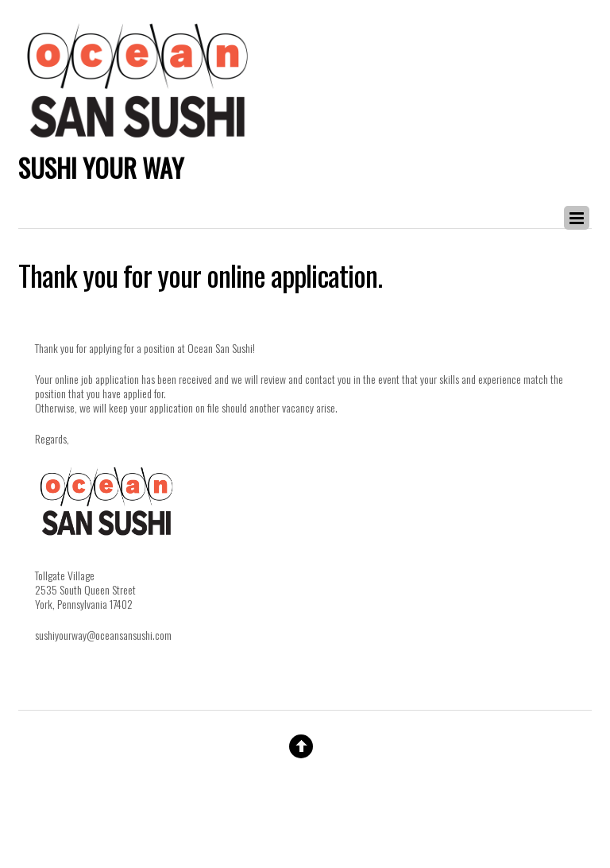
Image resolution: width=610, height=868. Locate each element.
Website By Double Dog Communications (305, 809)
